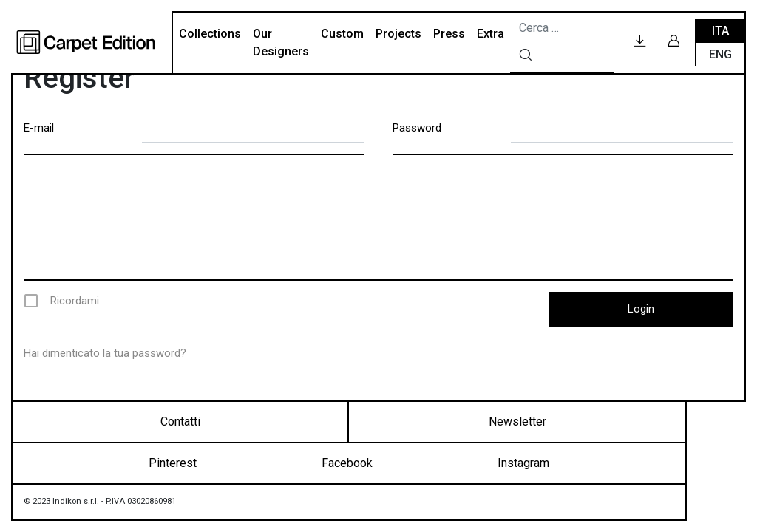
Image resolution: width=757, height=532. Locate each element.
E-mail (39, 128)
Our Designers (281, 42)
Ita (720, 31)
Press (449, 34)
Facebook (347, 463)
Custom (342, 34)
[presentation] (380, 217)
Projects (398, 34)
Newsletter (517, 422)
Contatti (180, 422)
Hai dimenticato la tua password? (105, 353)
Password (417, 128)
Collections (210, 34)
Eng (720, 54)
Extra (490, 34)
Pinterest (173, 463)
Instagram (523, 463)
